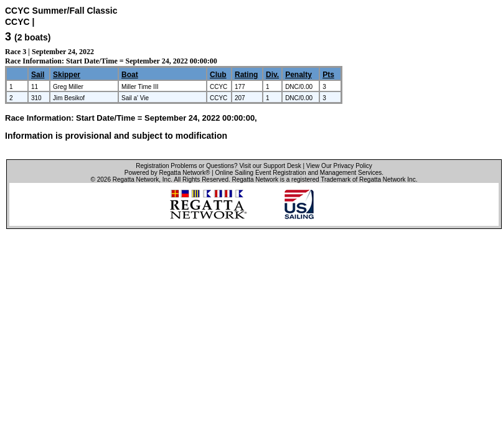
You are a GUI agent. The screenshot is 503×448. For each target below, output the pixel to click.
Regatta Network (136, 180)
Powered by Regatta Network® (167, 173)
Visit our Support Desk (270, 166)
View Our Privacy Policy (339, 166)
